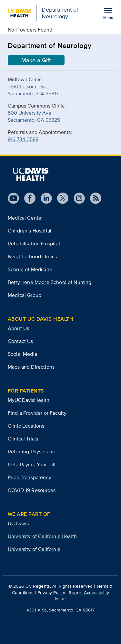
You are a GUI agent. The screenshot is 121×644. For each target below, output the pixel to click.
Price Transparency (30, 477)
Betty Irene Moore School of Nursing (50, 282)
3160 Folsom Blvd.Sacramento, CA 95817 (33, 90)
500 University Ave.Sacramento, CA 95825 (34, 116)
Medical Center (25, 218)
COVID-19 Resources (32, 490)
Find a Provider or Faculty (37, 413)
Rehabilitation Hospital (34, 244)
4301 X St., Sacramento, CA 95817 (60, 610)
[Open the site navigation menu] (108, 13)
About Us (18, 328)
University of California (34, 549)
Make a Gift (36, 60)
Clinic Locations (26, 426)
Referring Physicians (31, 452)
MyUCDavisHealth (29, 400)
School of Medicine (30, 269)
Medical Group (25, 295)
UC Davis (18, 523)
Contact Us (20, 341)
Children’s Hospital (30, 231)
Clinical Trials (23, 439)
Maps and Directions (31, 367)
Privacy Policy (51, 592)
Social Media (22, 354)
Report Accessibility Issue (82, 596)
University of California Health (42, 536)
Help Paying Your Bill (32, 464)
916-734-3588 (23, 139)
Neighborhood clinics (32, 256)
